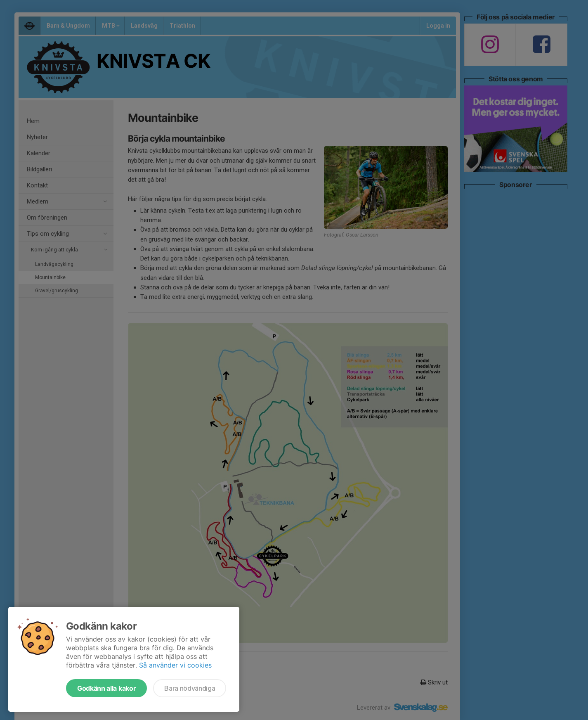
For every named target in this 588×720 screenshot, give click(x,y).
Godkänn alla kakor (106, 688)
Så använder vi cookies (175, 665)
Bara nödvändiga (190, 688)
